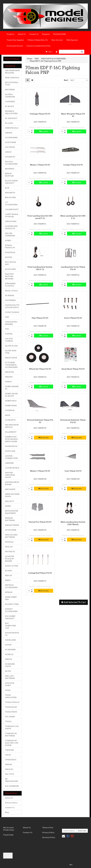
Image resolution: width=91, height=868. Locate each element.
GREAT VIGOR (11, 358)
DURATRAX (10, 252)
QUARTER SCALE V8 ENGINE (10, 559)
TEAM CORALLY (12, 702)
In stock (44, 131)
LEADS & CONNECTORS (11, 457)
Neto (71, 865)
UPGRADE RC (11, 760)
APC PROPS (10, 147)
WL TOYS (9, 774)
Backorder (44, 438)
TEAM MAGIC (11, 707)
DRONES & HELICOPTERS (11, 112)
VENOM (8, 764)
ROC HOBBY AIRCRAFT (10, 617)
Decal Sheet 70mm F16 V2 (73, 369)
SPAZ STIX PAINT (10, 684)
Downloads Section (15, 46)
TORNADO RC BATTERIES (11, 735)
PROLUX (9, 547)
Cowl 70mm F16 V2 (73, 471)
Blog (7, 812)
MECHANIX (10, 489)
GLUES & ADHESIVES (10, 96)
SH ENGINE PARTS (10, 665)
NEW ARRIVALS (12, 78)
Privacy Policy (48, 832)
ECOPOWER (10, 269)
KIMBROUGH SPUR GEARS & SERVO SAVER (11, 439)
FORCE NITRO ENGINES (11, 323)
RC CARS (9, 123)
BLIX (7, 188)
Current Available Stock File (38, 46)
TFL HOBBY (10, 717)
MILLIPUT (10, 501)
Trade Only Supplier (15, 40)
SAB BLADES (10, 640)
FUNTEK (9, 334)
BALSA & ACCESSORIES (11, 163)
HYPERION (10, 410)
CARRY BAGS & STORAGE (12, 215)
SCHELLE (9, 654)
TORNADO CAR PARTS (12, 727)
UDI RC (8, 755)
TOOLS (8, 721)
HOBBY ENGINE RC (12, 388)
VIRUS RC (9, 769)
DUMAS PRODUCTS (10, 246)
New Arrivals (57, 40)
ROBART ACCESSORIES (11, 610)
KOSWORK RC (11, 446)
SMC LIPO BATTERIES (10, 677)
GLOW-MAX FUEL (11, 352)
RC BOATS (9, 106)
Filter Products (12, 59)
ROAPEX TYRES (12, 604)
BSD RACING (10, 197)
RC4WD (9, 571)
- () (49, 52)
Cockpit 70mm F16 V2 (73, 165)
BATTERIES (10, 90)
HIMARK (9, 377)
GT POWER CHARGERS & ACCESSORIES (11, 365)
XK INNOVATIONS (12, 780)
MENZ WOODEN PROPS (12, 495)
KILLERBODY (11, 432)
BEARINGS (10, 169)
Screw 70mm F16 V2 (73, 318)
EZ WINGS (10, 295)
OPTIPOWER (11, 530)
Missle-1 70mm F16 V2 (40, 471)
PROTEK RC (10, 552)
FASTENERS (10, 300)
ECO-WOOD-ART (11, 263)
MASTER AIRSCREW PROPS (10, 475)
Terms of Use (48, 828)
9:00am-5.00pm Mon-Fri (38, 40)
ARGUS (8, 152)
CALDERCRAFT (12, 209)
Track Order (8, 835)
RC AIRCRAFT (11, 118)
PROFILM (9, 542)
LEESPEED (9, 463)
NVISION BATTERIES (10, 519)
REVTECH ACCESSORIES (11, 586)
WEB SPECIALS (12, 128)
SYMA (8, 690)
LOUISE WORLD (12, 468)
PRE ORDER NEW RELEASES (12, 72)
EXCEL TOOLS (11, 291)
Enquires (46, 34)
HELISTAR (10, 372)
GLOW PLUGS (11, 346)
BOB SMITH (10, 193)
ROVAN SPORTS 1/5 (12, 634)
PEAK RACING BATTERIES (11, 536)
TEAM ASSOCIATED (11, 696)
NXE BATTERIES (12, 525)
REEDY (8, 580)
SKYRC (8, 671)
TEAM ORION (11, 712)
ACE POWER (11, 142)
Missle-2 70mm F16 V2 (40, 165)
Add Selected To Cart (73, 602)
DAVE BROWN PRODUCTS (11, 227)
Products (10, 34)
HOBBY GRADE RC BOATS (11, 395)
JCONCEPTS (10, 420)
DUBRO (8, 240)
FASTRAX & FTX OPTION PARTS (12, 306)
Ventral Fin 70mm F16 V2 (40, 522)
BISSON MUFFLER (9, 175)
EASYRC (9, 257)
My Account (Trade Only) (9, 829)
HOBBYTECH (11, 401)
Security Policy (49, 837)
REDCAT (9, 575)
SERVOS (9, 659)
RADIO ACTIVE (12, 566)
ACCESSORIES (11, 138)
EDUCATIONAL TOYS (12, 84)
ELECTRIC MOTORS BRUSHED (10, 276)
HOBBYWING (11, 406)
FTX (7, 329)
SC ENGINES (10, 650)
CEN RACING (11, 221)
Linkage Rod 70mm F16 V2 (40, 573)
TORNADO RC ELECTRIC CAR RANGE (12, 743)
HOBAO (8, 382)
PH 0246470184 (59, 34)
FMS (7, 317)
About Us (22, 34)
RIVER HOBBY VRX (11, 598)
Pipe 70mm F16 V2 (40, 318)
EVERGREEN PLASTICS (10, 285)
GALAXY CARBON (9, 340)
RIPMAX (9, 592)
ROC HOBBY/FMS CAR (10, 626)
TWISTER (9, 750)
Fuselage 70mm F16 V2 (40, 114)
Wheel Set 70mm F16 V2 (40, 369)
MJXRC (8, 506)
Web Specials (72, 40)
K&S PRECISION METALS (12, 426)
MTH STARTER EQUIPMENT (12, 512)
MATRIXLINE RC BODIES (12, 483)
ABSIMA (9, 133)
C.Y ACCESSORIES (11, 203)
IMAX (8, 415)
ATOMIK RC (10, 157)
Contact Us (34, 34)
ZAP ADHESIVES (12, 786)
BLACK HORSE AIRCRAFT (11, 182)
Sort (65, 80)
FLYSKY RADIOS (12, 312)
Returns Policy (11, 803)
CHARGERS (10, 102)
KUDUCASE (10, 451)
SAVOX (8, 645)
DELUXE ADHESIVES (10, 234)
